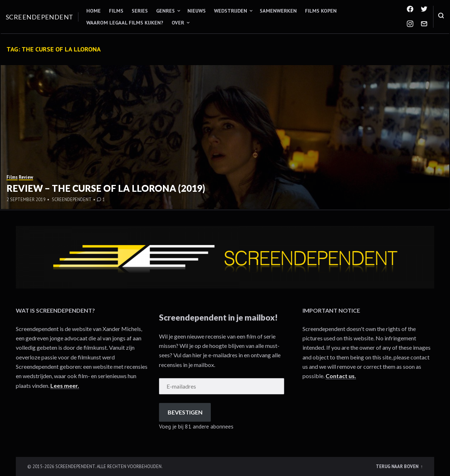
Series (140, 11)
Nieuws (197, 11)
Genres (165, 11)
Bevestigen (185, 412)
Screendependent (40, 17)
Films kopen (321, 11)
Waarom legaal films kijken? (125, 23)
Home (94, 11)
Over (178, 23)
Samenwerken (278, 11)
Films (116, 11)
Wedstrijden (231, 11)
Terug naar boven (398, 466)
